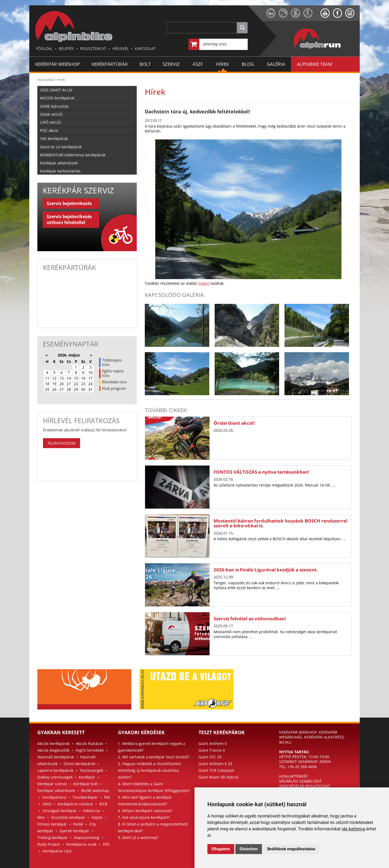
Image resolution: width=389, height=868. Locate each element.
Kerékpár (87, 777)
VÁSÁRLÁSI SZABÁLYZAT (300, 781)
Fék (107, 797)
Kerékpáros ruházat (75, 804)
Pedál (78, 824)
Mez (41, 817)
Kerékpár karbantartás (60, 171)
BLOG (248, 64)
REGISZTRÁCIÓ (93, 48)
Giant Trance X (212, 750)
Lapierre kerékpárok (55, 770)
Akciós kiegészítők (53, 750)
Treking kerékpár (53, 838)
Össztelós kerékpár (68, 817)
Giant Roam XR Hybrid (218, 777)
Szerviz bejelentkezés (69, 203)
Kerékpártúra (54, 797)
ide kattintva (353, 829)
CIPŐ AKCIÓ (51, 122)
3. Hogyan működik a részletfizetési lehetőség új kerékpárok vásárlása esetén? (150, 770)
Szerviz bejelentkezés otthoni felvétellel (69, 219)
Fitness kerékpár (52, 824)
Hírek (61, 80)
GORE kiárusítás (54, 106)
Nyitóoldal (46, 80)
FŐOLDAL (44, 48)
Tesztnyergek (91, 770)
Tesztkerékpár (85, 797)
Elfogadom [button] (221, 849)
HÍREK (222, 64)
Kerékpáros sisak (81, 844)
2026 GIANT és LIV (56, 90)
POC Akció (49, 130)
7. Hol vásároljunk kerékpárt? (144, 817)
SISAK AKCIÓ (51, 114)
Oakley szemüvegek (55, 777)
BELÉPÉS (66, 48)
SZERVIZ (171, 64)
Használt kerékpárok (56, 757)
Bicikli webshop (95, 790)
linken (204, 283)
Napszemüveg (87, 838)
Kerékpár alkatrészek (59, 163)
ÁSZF (198, 64)
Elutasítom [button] (249, 849)
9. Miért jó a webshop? (138, 838)
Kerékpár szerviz (52, 784)
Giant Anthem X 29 (215, 764)
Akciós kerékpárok (53, 743)
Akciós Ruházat (89, 743)
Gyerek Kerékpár (74, 831)
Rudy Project (49, 844)
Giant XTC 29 (210, 757)
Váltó (47, 804)
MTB (103, 804)
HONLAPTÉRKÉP (293, 776)
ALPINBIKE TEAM (314, 64)
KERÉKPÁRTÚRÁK (110, 64)
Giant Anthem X (213, 743)
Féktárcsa (91, 811)
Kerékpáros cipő (57, 851)
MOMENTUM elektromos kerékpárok (73, 155)
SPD (106, 844)
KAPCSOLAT (145, 48)
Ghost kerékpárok (79, 764)
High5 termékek (90, 750)
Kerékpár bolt (86, 784)
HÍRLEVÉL (120, 48)
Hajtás (97, 817)
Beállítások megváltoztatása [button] (291, 849)
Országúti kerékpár (60, 811)
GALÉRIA (276, 64)
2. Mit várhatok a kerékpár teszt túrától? (154, 757)
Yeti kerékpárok (54, 138)
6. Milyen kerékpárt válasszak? (145, 811)
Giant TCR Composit (216, 770)
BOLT (145, 64)
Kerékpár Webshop (57, 64)
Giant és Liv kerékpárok (61, 147)
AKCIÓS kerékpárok (57, 98)
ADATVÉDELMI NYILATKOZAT (305, 786)
